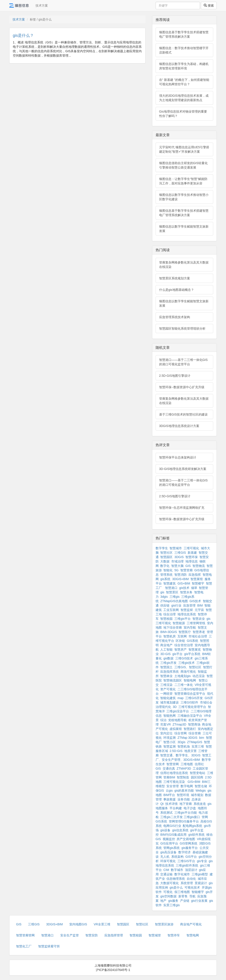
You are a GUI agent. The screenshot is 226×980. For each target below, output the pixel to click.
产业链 (185, 901)
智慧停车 (174, 935)
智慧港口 (171, 588)
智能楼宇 (198, 892)
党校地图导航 (177, 720)
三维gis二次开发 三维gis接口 (180, 817)
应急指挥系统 (169, 672)
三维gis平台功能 (186, 813)
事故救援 (169, 799)
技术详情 (171, 804)
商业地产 (166, 645)
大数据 (165, 561)
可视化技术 (192, 887)
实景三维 (198, 746)
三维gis (175, 597)
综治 (163, 720)
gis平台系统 (192, 654)
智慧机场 (184, 746)
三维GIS (180, 553)
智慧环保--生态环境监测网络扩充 (182, 508)
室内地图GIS (78, 924)
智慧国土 (166, 667)
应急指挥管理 (114, 935)
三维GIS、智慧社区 (188, 667)
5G (176, 570)
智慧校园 (166, 619)
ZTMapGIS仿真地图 (174, 601)
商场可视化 (188, 672)
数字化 (165, 566)
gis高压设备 (168, 852)
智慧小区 (169, 742)
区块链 (180, 641)
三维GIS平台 (186, 861)
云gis (169, 791)
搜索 (209, 6)
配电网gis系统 (192, 826)
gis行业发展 (199, 901)
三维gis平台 (183, 619)
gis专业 (202, 861)
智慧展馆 (197, 579)
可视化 (168, 892)
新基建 (192, 553)
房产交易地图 (186, 839)
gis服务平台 (190, 848)
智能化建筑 (168, 698)
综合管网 (181, 733)
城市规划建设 (169, 702)
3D (175, 707)
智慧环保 (192, 557)
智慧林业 (166, 676)
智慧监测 (169, 746)
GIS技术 (195, 601)
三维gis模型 (200, 874)
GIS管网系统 (188, 843)
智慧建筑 (169, 583)
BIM (200, 605)
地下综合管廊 (173, 627)
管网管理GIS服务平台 (184, 821)
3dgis (164, 597)
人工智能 (166, 650)
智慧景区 (172, 592)
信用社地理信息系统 (174, 773)
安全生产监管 (70, 935)
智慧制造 (183, 777)
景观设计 (201, 883)
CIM (166, 870)
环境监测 (169, 738)
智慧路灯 (190, 729)
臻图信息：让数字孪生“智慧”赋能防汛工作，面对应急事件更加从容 (183, 181)
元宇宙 (199, 610)
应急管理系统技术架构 (175, 317)
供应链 (165, 605)
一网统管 (166, 694)
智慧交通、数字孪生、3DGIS (180, 755)
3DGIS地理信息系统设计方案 (179, 426)
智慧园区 (166, 557)
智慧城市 (176, 548)
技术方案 (42, 6)
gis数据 (168, 658)
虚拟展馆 (176, 729)
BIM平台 (169, 795)
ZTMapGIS (195, 742)
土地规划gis (183, 676)
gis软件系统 (196, 835)
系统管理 (187, 883)
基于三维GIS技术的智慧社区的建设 (183, 414)
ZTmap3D (179, 724)
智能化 (168, 570)
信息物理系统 (176, 879)
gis (162, 592)
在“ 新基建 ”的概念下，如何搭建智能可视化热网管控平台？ (184, 82)
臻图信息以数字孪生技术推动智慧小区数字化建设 (184, 197)
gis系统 (165, 579)
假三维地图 (182, 892)
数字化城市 (182, 874)
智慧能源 (179, 623)
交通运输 (166, 874)
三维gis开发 (168, 663)
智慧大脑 (177, 566)
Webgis (201, 791)
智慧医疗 (185, 632)
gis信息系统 (180, 830)
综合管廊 (195, 733)
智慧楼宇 (198, 583)
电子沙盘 (190, 808)
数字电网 (187, 786)
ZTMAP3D (184, 768)
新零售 (183, 896)
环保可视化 (168, 861)
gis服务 (173, 901)
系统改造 (200, 804)
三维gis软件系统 (187, 865)
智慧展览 (195, 650)
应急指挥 (195, 575)
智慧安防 (92, 935)
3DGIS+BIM (180, 579)
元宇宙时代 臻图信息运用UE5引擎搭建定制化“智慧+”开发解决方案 (184, 149)
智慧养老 (199, 632)
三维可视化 (191, 548)
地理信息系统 (187, 614)
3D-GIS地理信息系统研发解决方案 (183, 469)
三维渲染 (166, 685)
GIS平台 (191, 857)
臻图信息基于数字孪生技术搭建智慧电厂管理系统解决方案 (184, 34)
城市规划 (197, 795)
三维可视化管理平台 (192, 707)
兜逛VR (165, 724)
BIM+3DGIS (169, 632)
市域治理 (177, 561)
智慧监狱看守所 (49, 946)
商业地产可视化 (191, 924)
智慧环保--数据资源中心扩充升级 (182, 387)
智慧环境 (183, 795)
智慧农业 (199, 619)
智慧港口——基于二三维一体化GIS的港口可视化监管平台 (183, 362)
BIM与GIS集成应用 (173, 835)
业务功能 (184, 799)
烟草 (194, 588)
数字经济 (185, 852)
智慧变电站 (198, 773)
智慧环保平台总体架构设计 (178, 457)
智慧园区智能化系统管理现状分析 (182, 329)
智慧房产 (181, 650)
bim (202, 738)
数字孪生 (162, 548)
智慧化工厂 (24, 946)
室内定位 (166, 733)
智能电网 (190, 680)
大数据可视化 (169, 883)
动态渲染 (199, 676)
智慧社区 (166, 553)
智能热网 (169, 716)
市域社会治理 (198, 636)
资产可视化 (168, 689)
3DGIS (179, 557)
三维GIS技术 (184, 658)
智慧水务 (186, 592)
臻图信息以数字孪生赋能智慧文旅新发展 (184, 229)
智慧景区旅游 (164, 924)
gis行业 (176, 605)
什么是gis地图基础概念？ (177, 290)
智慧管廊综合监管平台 (190, 694)
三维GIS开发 (194, 698)
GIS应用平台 (169, 843)
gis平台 (177, 654)
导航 (192, 896)
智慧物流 (199, 566)
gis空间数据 (168, 896)
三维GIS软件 (189, 702)
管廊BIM (169, 777)
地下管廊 (186, 804)
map (180, 698)
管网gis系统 (171, 848)
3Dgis (181, 742)
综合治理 (169, 614)
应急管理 (189, 605)
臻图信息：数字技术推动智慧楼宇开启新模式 (184, 50)
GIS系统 (192, 641)
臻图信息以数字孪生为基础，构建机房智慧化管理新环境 (184, 66)
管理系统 (166, 575)
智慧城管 (155, 935)
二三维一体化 (184, 685)
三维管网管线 (196, 623)
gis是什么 (176, 887)
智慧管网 (173, 764)
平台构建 (176, 808)
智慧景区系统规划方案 (175, 278)
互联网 (182, 636)
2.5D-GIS (176, 751)
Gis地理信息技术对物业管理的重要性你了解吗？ (183, 114)
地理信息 (192, 561)
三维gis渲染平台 (178, 711)
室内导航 (190, 627)
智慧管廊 (186, 570)
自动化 (191, 879)
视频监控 (169, 839)
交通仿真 (169, 768)
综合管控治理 (184, 645)
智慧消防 (181, 575)
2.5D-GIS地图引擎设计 (175, 376)
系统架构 (177, 857)
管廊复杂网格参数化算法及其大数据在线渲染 (184, 265)
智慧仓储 (201, 786)
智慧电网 (193, 935)
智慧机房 (169, 636)
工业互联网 (171, 610)
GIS (188, 566)
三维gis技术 (186, 663)
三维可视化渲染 (174, 782)
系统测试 (166, 813)
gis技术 (184, 588)
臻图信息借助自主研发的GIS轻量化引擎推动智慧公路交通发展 (183, 165)
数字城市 (177, 870)
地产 (163, 901)
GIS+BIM (184, 583)
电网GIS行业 (172, 826)
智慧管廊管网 (25, 935)
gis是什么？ (23, 35)
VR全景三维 (102, 924)
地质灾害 (190, 751)
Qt (162, 804)
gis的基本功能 (184, 791)
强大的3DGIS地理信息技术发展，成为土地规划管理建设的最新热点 (184, 98)
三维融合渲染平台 (190, 716)
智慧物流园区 (173, 680)
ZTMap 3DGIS (187, 738)
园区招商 (197, 777)
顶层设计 (191, 870)
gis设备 (165, 830)
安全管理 (173, 786)
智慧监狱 (187, 610)
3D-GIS (165, 654)
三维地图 (187, 764)
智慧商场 (194, 724)
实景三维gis (171, 905)
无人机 (165, 857)
